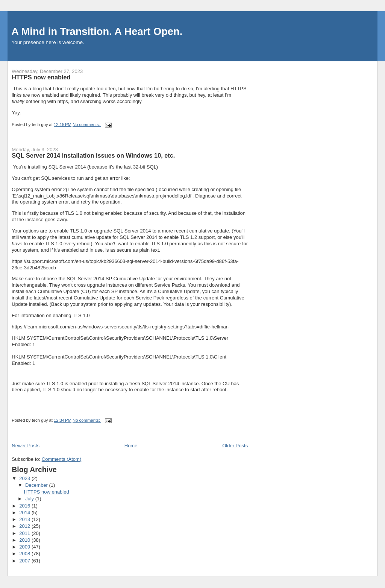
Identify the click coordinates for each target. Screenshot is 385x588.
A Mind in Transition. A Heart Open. (97, 31)
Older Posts (235, 446)
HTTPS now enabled (41, 77)
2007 (25, 561)
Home (131, 446)
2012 (25, 526)
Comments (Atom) (61, 459)
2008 (25, 554)
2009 (25, 547)
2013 (25, 519)
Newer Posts (26, 446)
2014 (25, 513)
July (30, 499)
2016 (25, 506)
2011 (25, 533)
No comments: (87, 125)
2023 (25, 478)
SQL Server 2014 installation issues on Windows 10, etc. (93, 155)
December (37, 485)
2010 (25, 540)
